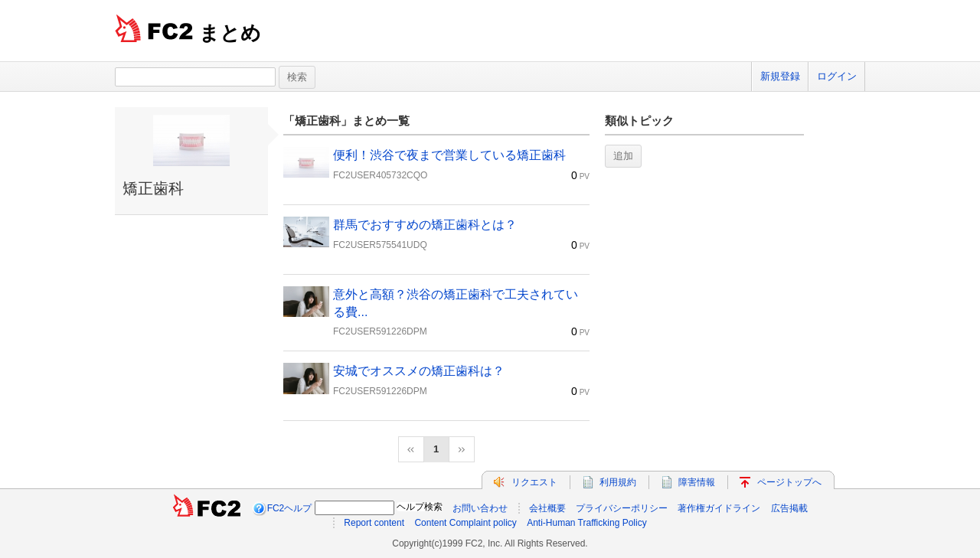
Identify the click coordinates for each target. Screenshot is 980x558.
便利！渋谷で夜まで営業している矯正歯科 (449, 155)
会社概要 (547, 508)
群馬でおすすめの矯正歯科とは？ (425, 225)
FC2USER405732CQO (380, 175)
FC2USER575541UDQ (380, 245)
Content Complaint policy (465, 523)
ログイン (837, 76)
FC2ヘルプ (290, 508)
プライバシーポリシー (622, 508)
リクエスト (534, 482)
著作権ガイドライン (719, 508)
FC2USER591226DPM (380, 331)
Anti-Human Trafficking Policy (587, 523)
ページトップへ (789, 482)
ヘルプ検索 (420, 507)
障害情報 (697, 482)
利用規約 (618, 482)
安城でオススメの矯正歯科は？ (419, 371)
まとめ (230, 33)
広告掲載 (789, 508)
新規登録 (780, 76)
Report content (374, 523)
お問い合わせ (480, 508)
